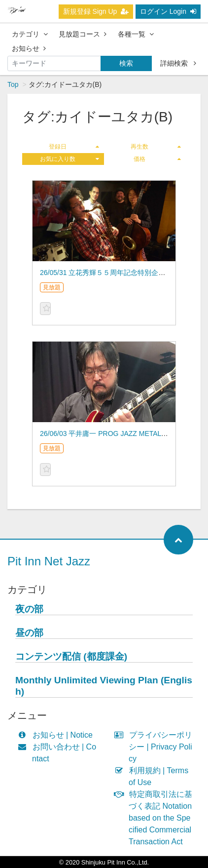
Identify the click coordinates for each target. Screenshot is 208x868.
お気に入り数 (69, 159)
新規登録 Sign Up (96, 11)
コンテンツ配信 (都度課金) (71, 656)
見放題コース (83, 34)
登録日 (74, 147)
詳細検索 (178, 63)
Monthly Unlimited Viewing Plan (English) (104, 686)
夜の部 (29, 609)
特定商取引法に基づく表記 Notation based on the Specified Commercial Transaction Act (156, 818)
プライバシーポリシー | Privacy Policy (156, 747)
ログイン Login (168, 11)
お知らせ (29, 48)
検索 (126, 63)
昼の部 (29, 633)
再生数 (156, 147)
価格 (157, 159)
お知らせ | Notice (57, 735)
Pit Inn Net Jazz (49, 561)
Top (13, 84)
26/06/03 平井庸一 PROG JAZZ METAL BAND (111, 434)
